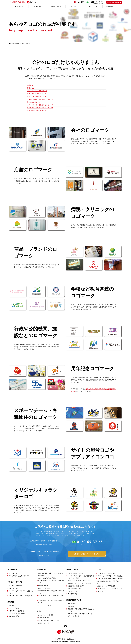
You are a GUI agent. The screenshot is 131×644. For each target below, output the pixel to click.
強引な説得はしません (75, 589)
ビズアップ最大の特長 (16, 586)
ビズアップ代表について (16, 608)
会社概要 (81, 2)
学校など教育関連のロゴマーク (37, 97)
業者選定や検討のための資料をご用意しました (51, 592)
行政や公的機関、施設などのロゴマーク (40, 99)
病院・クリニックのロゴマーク (37, 91)
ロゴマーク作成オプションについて (49, 620)
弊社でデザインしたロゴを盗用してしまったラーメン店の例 (81, 615)
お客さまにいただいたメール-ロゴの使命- (110, 578)
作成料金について (44, 618)
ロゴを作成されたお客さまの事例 (19, 576)
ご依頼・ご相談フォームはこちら (87, 554)
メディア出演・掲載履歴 (16, 611)
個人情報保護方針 (14, 616)
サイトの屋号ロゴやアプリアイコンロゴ (40, 108)
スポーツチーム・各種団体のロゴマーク (40, 105)
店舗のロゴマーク (33, 88)
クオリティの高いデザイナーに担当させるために (22, 592)
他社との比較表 (43, 585)
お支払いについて (44, 623)
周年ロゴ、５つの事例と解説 (106, 586)
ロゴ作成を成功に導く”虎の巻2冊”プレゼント (51, 597)
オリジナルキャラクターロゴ (36, 111)
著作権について (73, 604)
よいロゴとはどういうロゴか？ (107, 573)
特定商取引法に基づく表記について (65, 639)
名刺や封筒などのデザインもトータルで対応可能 (51, 601)
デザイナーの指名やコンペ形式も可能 (20, 596)
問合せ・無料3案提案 (114, 2)
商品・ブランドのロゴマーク (36, 94)
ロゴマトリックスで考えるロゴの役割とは (110, 576)
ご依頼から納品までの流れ (76, 573)
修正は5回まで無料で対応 (76, 586)
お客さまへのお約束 (44, 588)
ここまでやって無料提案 (46, 615)
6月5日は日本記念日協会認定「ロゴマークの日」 (110, 582)
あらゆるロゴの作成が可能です (48, 578)
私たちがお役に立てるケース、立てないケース (51, 582)
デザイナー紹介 (14, 588)
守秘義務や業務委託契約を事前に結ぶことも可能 (81, 610)
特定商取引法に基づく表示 (17, 613)
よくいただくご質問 (44, 605)
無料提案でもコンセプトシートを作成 (79, 583)
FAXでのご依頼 (73, 594)
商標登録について (73, 606)
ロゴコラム (101, 591)
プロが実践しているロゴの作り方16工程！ (110, 589)
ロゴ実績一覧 (13, 573)
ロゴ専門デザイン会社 (25, 2)
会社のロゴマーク (33, 85)
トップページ (13, 43)
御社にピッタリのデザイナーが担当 (79, 581)
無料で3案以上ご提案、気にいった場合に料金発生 (51, 574)
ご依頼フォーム (73, 591)
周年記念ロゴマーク (34, 102)
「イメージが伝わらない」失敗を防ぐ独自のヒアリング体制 (81, 577)
